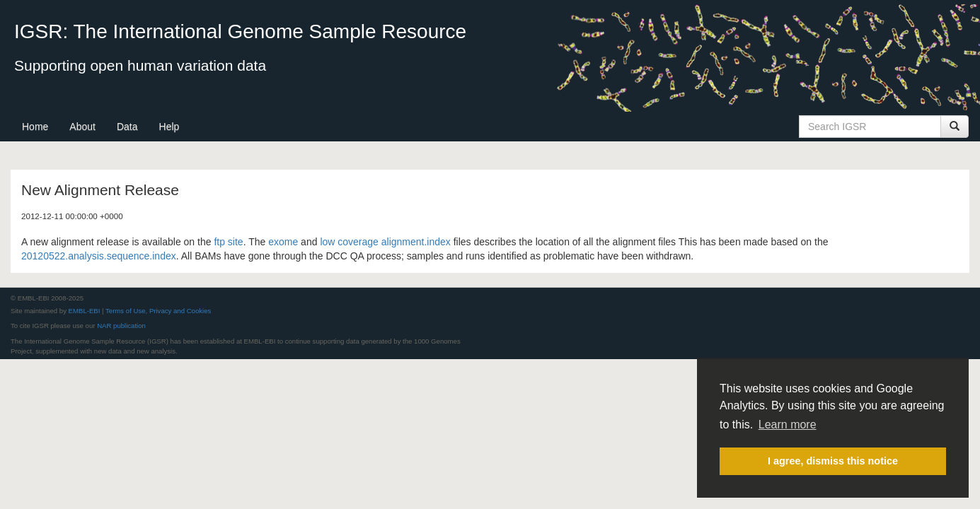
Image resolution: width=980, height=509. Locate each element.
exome (283, 242)
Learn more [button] (788, 425)
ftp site (228, 242)
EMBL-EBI (85, 311)
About (82, 127)
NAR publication (121, 326)
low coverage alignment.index (385, 242)
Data (127, 127)
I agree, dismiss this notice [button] (833, 461)
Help (169, 127)
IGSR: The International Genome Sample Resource (240, 31)
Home (35, 127)
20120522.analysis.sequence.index (99, 256)
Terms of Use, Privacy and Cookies (158, 311)
